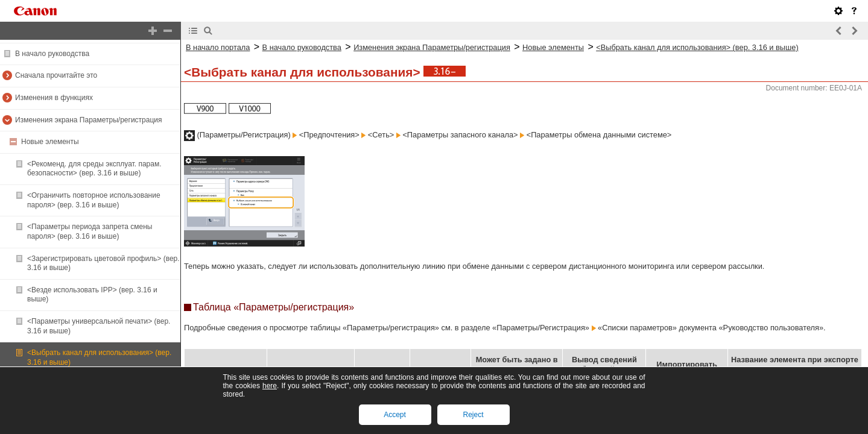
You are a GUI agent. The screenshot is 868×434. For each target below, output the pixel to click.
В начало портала (218, 47)
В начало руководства (52, 54)
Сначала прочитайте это (56, 75)
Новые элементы (50, 142)
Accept (395, 415)
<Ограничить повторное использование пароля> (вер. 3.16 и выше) (94, 200)
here (270, 386)
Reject (473, 415)
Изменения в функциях (54, 98)
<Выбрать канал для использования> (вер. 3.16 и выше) (697, 47)
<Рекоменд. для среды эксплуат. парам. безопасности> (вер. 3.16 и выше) (94, 169)
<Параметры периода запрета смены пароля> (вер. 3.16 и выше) (90, 231)
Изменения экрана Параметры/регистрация (89, 120)
